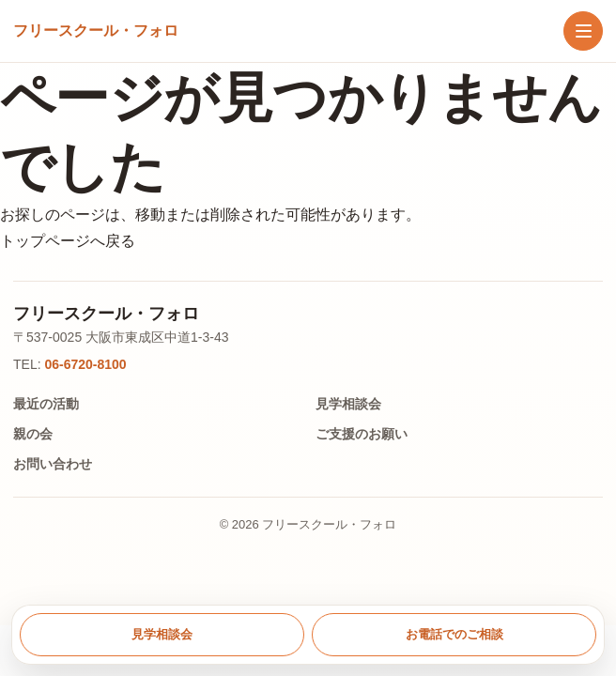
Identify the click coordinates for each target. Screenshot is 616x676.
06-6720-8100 (85, 364)
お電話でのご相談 (454, 634)
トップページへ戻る (68, 241)
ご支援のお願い (362, 434)
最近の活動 (46, 404)
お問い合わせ (53, 464)
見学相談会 (348, 404)
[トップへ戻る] (96, 31)
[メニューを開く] (583, 31)
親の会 (33, 434)
